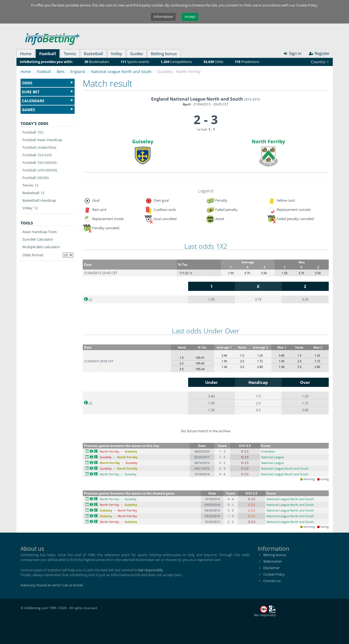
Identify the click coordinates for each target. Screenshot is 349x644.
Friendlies (268, 451)
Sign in (293, 53)
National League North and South (285, 468)
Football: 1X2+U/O (37, 155)
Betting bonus (164, 54)
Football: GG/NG (36, 178)
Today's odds (34, 123)
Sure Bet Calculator (38, 239)
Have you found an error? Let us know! (52, 585)
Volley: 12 (30, 208)
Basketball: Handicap (39, 200)
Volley (117, 54)
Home (26, 54)
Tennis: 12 (30, 185)
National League (272, 457)
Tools (27, 223)
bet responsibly (151, 570)
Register (319, 53)
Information (163, 16)
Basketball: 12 (33, 193)
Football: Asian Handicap (42, 140)
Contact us (272, 581)
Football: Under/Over (39, 147)
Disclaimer (272, 568)
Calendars (48, 101)
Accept (190, 16)
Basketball (93, 54)
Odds (48, 83)
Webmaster (273, 561)
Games (48, 110)
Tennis (70, 54)
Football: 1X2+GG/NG (39, 162)
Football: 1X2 (33, 132)
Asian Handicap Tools (40, 232)
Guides (137, 54)
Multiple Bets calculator (41, 247)
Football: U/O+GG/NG (40, 170)
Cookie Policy (274, 574)
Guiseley (143, 141)
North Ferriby (268, 141)
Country (320, 62)
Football (48, 54)
